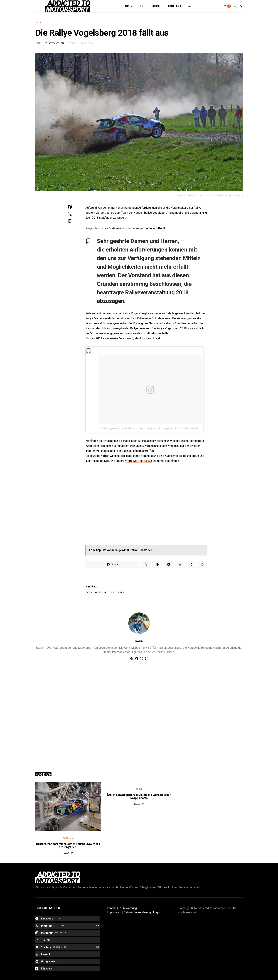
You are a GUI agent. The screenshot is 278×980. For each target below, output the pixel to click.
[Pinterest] (68, 926)
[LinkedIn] (68, 954)
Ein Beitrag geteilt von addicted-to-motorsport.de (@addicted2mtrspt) (134, 428)
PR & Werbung (128, 908)
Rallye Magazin (95, 318)
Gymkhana (68, 838)
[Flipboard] (68, 969)
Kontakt (175, 6)
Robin (39, 43)
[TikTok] (68, 940)
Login (157, 912)
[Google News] (68, 961)
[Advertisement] (139, 712)
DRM (90, 592)
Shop (143, 6)
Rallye (39, 22)
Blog (126, 6)
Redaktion (68, 853)
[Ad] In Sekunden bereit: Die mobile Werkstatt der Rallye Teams (139, 796)
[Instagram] (68, 933)
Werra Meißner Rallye (139, 461)
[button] (241, 6)
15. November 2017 (55, 43)
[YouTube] (68, 947)
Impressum (114, 912)
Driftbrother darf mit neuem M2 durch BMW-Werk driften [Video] (68, 845)
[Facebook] (68, 919)
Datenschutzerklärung (137, 912)
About (157, 6)
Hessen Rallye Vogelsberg (110, 592)
